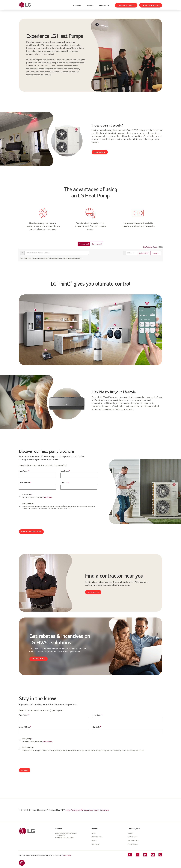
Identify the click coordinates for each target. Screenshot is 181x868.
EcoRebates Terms (150, 247)
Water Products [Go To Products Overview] (97, 837)
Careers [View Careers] (131, 833)
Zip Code (65, 483)
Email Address (25, 483)
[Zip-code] (79, 487)
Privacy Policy (47, 497)
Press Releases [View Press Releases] (133, 844)
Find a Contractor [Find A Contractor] (151, 5)
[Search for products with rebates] (57, 253)
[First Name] (37, 475)
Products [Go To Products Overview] (77, 5)
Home (94, 833)
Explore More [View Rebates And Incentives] (38, 659)
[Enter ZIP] (131, 253)
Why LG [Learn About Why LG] (90, 5)
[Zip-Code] (127, 731)
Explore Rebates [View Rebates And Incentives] (126, 5)
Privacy (64, 855)
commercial (97, 244)
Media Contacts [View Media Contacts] (133, 841)
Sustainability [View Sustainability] (132, 837)
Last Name (65, 471)
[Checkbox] (20, 740)
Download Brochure (31, 532)
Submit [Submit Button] (25, 770)
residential (84, 244)
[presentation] (36, 518)
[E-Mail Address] (37, 487)
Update (143, 253)
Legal (69, 855)
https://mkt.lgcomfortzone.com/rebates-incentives (87, 810)
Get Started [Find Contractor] (93, 592)
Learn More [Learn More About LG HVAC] (104, 5)
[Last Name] (79, 475)
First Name (24, 471)
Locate (156, 253)
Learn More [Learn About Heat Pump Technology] (100, 152)
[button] (22, 863)
